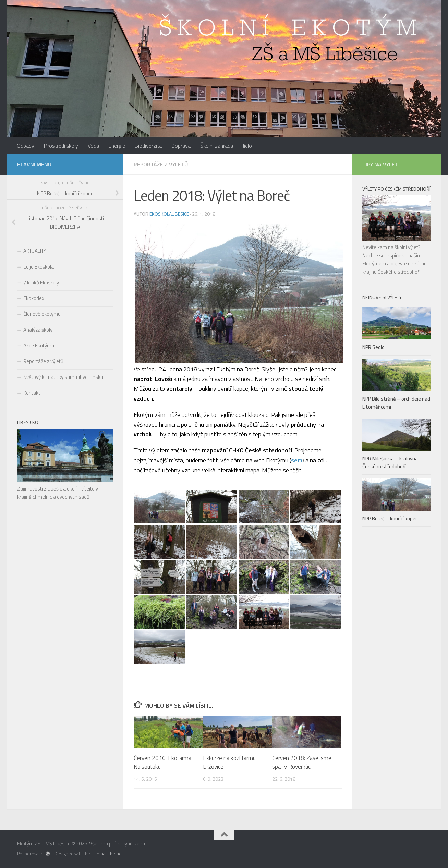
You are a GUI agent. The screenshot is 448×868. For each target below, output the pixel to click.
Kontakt (32, 393)
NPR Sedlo (373, 347)
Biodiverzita (148, 146)
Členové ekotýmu (42, 314)
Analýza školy (38, 330)
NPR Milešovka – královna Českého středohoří (390, 462)
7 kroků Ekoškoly (41, 282)
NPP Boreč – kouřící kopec (390, 518)
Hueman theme (106, 854)
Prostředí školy (61, 146)
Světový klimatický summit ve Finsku (63, 377)
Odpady (26, 146)
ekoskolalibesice (169, 214)
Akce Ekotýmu (39, 345)
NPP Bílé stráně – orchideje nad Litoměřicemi (396, 403)
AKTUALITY (35, 251)
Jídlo (247, 146)
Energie (117, 146)
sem (297, 460)
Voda (93, 146)
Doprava (181, 146)
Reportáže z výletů (161, 164)
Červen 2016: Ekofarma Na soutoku (162, 762)
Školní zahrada (217, 146)
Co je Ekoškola (39, 267)
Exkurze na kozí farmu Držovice (229, 762)
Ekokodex (34, 298)
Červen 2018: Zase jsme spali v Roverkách (302, 762)
